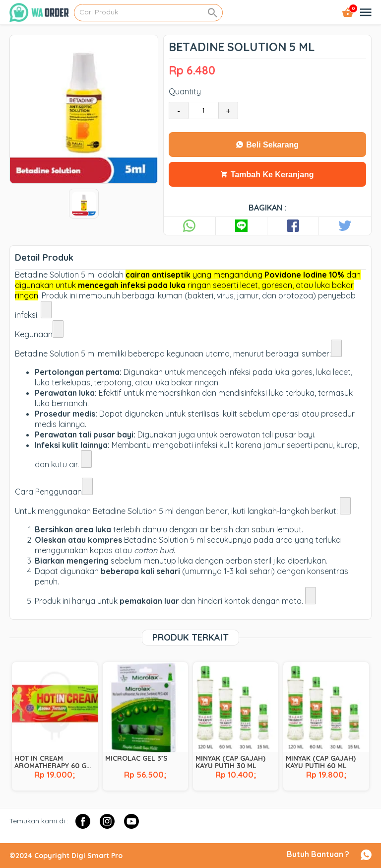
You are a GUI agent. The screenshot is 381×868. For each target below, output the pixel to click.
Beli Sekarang (267, 145)
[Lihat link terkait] (46, 310)
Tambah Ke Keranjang (267, 175)
